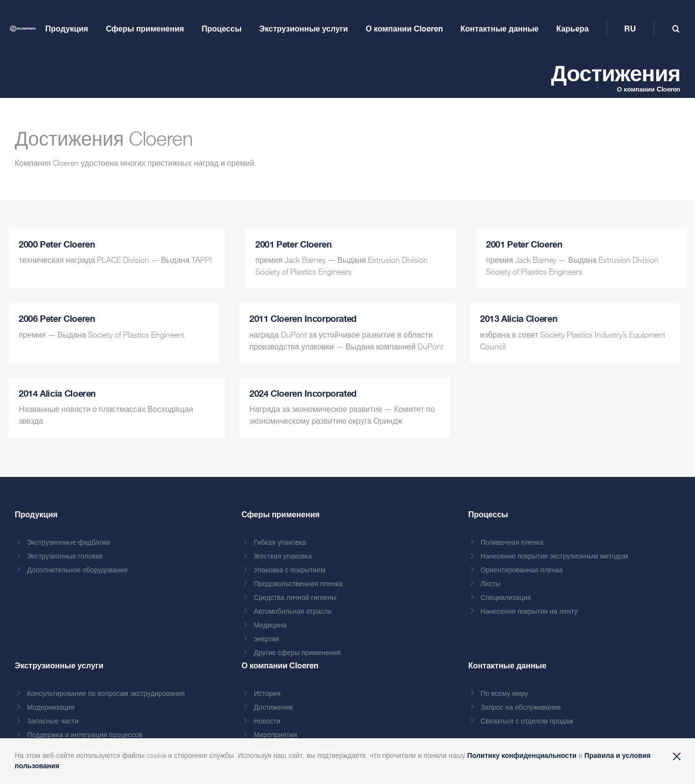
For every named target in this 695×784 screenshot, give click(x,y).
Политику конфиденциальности (522, 755)
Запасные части (53, 721)
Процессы (488, 514)
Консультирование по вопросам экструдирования (106, 694)
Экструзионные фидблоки (69, 543)
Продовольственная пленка (298, 584)
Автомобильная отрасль (293, 612)
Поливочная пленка (512, 543)
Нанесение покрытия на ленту (529, 612)
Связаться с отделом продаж (527, 721)
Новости (267, 721)
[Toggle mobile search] (676, 29)
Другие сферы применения (297, 653)
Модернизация (51, 708)
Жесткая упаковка (283, 557)
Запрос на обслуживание (521, 708)
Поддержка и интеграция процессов (85, 735)
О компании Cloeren (649, 89)
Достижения (273, 708)
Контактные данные (507, 665)
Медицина (270, 626)
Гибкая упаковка (280, 543)
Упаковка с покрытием (289, 570)
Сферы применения (281, 514)
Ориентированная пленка (522, 570)
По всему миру (504, 694)
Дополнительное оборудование (77, 570)
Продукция (36, 514)
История (267, 694)
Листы (490, 584)
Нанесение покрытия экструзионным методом (554, 557)
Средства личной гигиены (295, 598)
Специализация (506, 598)
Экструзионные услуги (59, 665)
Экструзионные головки (65, 557)
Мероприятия (275, 735)
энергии (266, 639)
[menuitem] (630, 29)
